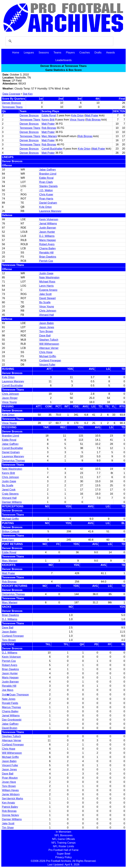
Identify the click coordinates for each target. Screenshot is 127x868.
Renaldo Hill (46, 253)
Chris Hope (46, 352)
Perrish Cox (46, 261)
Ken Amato (8, 803)
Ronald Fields (10, 703)
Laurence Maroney (50, 211)
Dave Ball (45, 336)
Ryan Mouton (10, 778)
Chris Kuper (46, 194)
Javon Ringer (10, 398)
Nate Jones (9, 699)
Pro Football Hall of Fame (63, 850)
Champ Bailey (47, 248)
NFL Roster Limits (63, 846)
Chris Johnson (48, 311)
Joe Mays (8, 690)
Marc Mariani (49, 136)
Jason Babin (46, 323)
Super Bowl (63, 854)
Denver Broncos (11, 103)
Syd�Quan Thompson (15, 695)
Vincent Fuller (47, 365)
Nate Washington (49, 277)
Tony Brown (46, 331)
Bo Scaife (45, 302)
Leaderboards (64, 60)
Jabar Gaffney (47, 170)
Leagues (29, 53)
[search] (59, 41)
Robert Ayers (47, 244)
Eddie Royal (49, 115)
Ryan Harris (46, 199)
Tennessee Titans (12, 107)
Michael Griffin (48, 356)
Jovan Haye (9, 782)
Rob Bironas (93, 120)
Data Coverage (11, 94)
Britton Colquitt (11, 531)
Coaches (85, 53)
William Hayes (10, 790)
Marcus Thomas (11, 707)
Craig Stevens (10, 494)
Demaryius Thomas (13, 461)
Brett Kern (8, 540)
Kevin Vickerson (49, 219)
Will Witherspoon (49, 344)
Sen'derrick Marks (13, 799)
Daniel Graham (48, 203)
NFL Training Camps (63, 843)
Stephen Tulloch (49, 340)
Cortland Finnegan (50, 360)
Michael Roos (47, 282)
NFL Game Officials (64, 839)
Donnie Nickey (11, 815)
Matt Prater (92, 115)
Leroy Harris (46, 286)
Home (16, 53)
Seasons (44, 53)
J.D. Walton (46, 190)
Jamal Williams (48, 224)
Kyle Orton (77, 115)
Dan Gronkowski (12, 720)
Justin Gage (46, 273)
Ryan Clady (46, 182)
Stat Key (28, 94)
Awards (111, 53)
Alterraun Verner (49, 348)
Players (70, 53)
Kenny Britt (48, 120)
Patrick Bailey (10, 807)
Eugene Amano (48, 290)
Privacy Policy (63, 857)
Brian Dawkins (48, 257)
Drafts (98, 53)
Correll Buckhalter (52, 149)
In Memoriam (63, 832)
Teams (57, 53)
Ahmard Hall (46, 315)
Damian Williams (12, 502)
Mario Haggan (48, 240)
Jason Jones (47, 327)
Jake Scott (45, 294)
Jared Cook (9, 490)
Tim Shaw (8, 828)
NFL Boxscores (64, 835)
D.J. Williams (47, 236)
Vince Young (77, 120)
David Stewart (47, 298)
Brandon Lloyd (48, 174)
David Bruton (10, 728)
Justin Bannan (48, 228)
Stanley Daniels (48, 186)
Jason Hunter (47, 232)
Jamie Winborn (11, 794)
